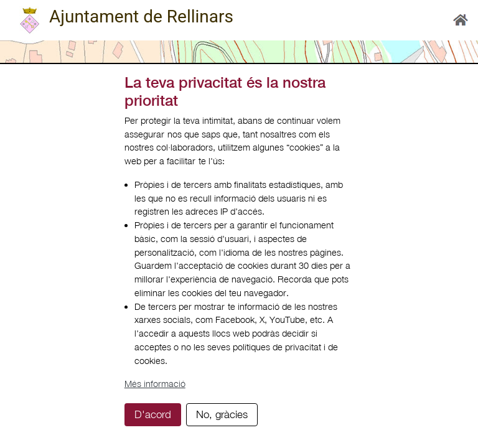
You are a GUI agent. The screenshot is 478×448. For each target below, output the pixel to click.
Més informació (155, 384)
